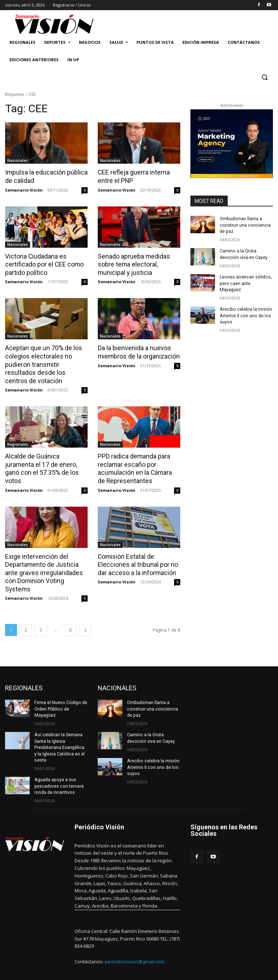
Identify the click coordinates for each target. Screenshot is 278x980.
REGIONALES (24, 676)
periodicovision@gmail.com (134, 947)
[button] (264, 77)
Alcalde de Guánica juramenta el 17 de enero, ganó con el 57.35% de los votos (46, 462)
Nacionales (18, 160)
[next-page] (85, 618)
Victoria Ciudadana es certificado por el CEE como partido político (43, 264)
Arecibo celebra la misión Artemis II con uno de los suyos (245, 308)
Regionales (18, 442)
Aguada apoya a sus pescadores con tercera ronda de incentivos (58, 772)
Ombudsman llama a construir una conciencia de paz (245, 225)
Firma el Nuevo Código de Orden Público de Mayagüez (60, 697)
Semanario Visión (24, 189)
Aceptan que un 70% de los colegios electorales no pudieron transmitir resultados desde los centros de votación (45, 363)
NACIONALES (117, 676)
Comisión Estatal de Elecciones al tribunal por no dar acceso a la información (136, 561)
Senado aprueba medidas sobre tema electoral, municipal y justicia (132, 264)
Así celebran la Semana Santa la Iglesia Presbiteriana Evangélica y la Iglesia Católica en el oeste (61, 735)
